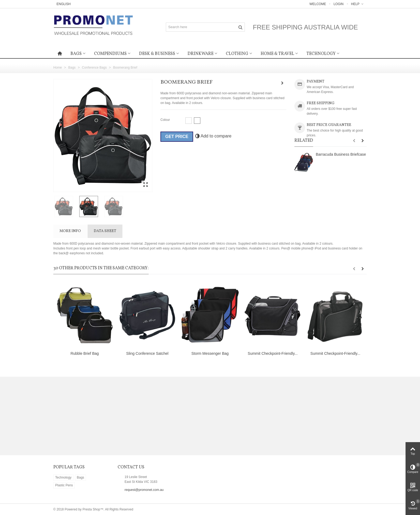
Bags (76, 54)
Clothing (237, 54)
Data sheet (105, 231)
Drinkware (200, 54)
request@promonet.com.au (144, 490)
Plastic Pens (64, 485)
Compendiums (110, 54)
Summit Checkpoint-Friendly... (273, 353)
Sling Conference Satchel (147, 353)
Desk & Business (157, 54)
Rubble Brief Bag (85, 353)
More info (70, 231)
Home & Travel (277, 54)
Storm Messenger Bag (210, 353)
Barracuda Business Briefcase (341, 154)
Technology (321, 54)
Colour (166, 120)
